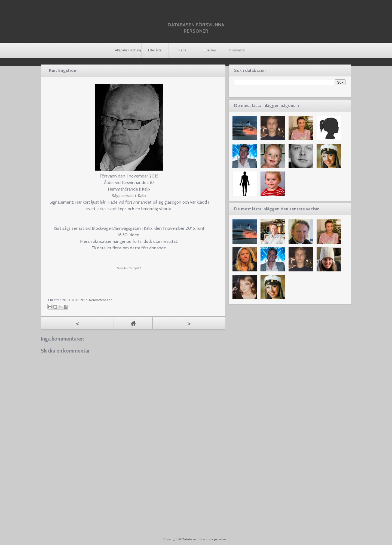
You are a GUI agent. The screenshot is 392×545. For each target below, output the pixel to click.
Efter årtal (155, 50)
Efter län (210, 50)
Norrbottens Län (101, 300)
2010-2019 (71, 300)
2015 (84, 300)
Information (237, 50)
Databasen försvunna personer (196, 28)
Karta (183, 50)
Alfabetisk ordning (128, 50)
